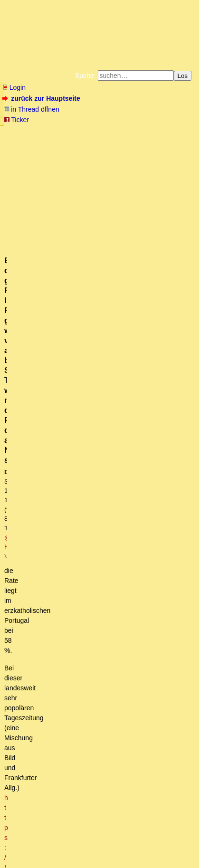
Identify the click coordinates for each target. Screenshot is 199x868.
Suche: (85, 76)
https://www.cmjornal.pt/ (159, 267)
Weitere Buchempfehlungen (39, 155)
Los (183, 76)
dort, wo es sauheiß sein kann (87, 702)
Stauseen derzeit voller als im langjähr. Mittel (110, 676)
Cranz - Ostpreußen (45, 451)
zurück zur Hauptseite (42, 98)
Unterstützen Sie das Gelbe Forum (64, 147)
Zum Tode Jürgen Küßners (135, 132)
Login (14, 87)
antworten (29, 399)
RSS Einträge (22, 846)
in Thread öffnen (32, 109)
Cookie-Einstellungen (168, 155)
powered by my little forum (21, 861)
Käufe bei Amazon (151, 147)
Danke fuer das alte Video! (62, 460)
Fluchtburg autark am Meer (61, 132)
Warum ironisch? (55, 720)
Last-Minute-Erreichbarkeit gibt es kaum (81, 729)
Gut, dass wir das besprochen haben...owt (99, 621)
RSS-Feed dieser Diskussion (155, 418)
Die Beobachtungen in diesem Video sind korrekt (87, 765)
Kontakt (85, 846)
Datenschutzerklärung (136, 140)
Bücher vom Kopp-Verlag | (71, 140)
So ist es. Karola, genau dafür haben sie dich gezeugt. (108, 747)
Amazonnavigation (112, 155)
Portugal (49, 694)
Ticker (16, 120)
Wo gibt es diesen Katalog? (77, 568)
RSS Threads (56, 846)
